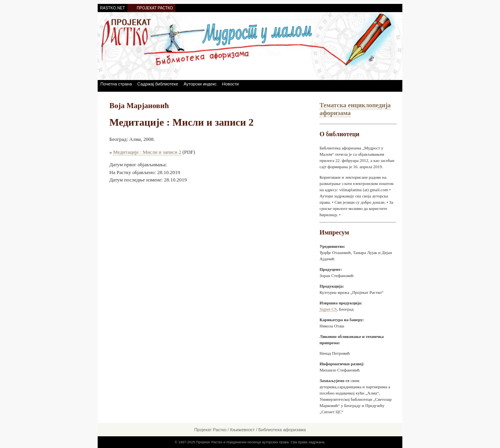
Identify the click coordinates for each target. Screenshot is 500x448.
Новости (231, 84)
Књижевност (243, 430)
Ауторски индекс (200, 84)
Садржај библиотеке (158, 84)
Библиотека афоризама (282, 430)
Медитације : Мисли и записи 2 (147, 152)
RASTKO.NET (112, 8)
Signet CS (328, 309)
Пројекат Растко (210, 430)
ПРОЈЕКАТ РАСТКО (155, 8)
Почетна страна (116, 84)
